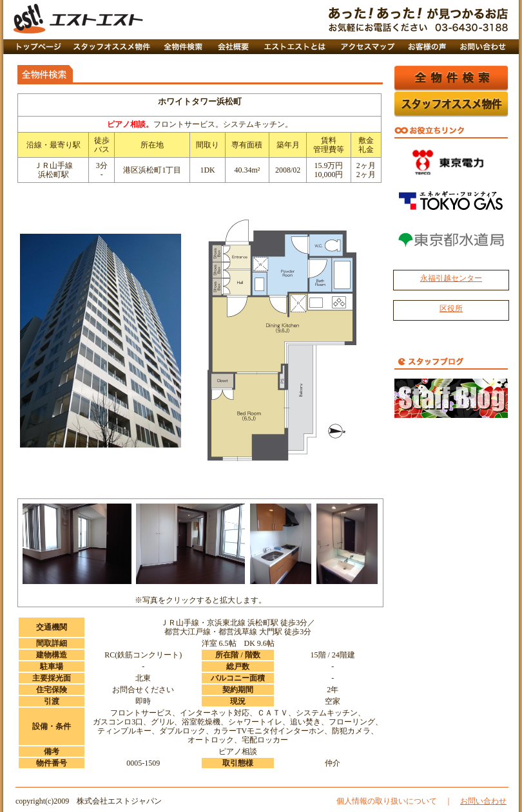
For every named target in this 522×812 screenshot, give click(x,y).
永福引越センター (451, 278)
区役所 (451, 308)
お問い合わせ (483, 801)
